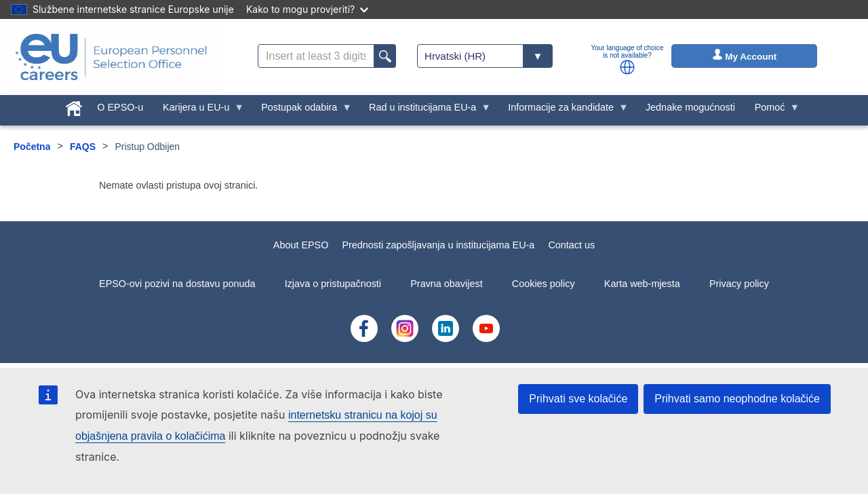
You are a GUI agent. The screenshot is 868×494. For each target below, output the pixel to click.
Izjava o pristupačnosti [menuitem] (333, 284)
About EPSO (301, 245)
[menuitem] (74, 106)
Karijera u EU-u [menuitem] (199, 111)
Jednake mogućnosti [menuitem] (690, 107)
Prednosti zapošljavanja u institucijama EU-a (438, 245)
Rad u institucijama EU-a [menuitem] (425, 111)
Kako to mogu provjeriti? (307, 9)
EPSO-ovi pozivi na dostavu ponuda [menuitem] (177, 284)
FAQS (83, 147)
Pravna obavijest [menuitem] (446, 284)
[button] (627, 67)
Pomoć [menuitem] (772, 111)
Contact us (571, 245)
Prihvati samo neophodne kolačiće (737, 399)
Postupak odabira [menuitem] (302, 111)
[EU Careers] (111, 57)
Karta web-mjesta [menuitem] (642, 284)
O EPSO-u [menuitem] (120, 107)
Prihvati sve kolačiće (578, 399)
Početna (32, 147)
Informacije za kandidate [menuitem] (564, 111)
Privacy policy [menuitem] (739, 284)
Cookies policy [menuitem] (544, 284)
